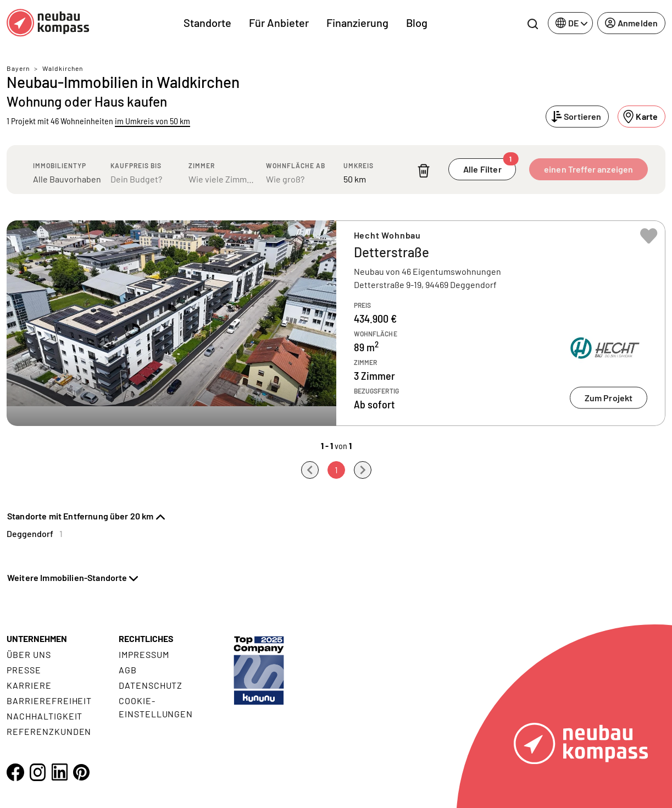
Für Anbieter (279, 23)
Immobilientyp (60, 165)
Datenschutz (151, 685)
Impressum (144, 654)
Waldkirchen (63, 68)
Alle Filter (490, 166)
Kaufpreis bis (136, 165)
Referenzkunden (49, 731)
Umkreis (359, 165)
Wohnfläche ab (296, 165)
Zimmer (202, 165)
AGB (128, 670)
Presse (24, 670)
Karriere (29, 685)
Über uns (29, 654)
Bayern (18, 68)
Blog (417, 23)
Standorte (207, 23)
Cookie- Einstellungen (156, 707)
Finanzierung (357, 23)
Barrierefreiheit (49, 701)
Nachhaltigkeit (45, 716)
